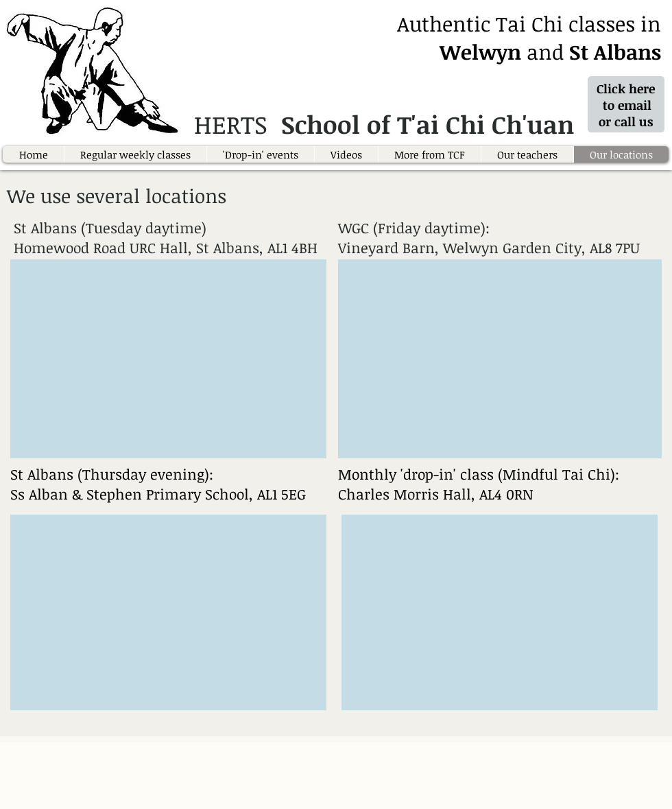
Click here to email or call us (627, 105)
